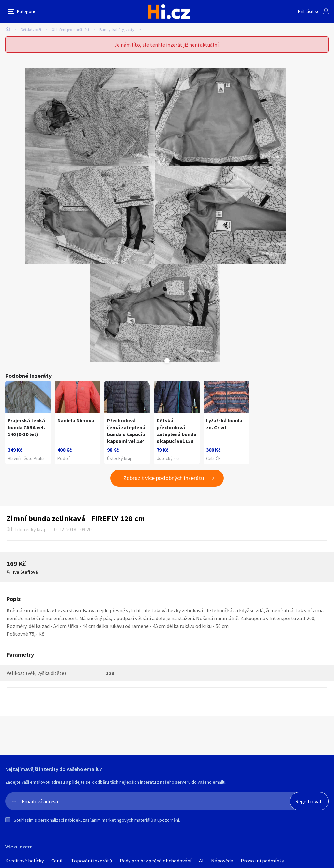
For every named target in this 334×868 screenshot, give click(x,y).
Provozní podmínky (262, 861)
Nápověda (222, 861)
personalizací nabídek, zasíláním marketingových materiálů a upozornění (108, 820)
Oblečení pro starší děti (70, 29)
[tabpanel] (90, 117)
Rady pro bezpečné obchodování (156, 861)
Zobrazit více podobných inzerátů (164, 478)
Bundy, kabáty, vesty (117, 29)
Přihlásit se (309, 11)
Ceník (57, 861)
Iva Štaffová (25, 572)
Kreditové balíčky (24, 861)
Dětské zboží (31, 29)
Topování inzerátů (92, 861)
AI (201, 861)
